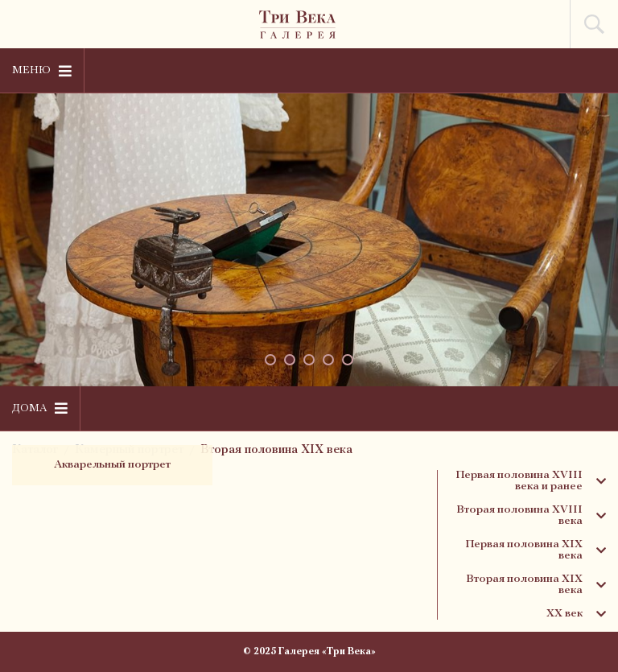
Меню (42, 71)
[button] (270, 360)
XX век (576, 614)
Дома (40, 408)
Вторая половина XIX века (276, 450)
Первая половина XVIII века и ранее (531, 481)
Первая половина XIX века (536, 550)
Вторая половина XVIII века (531, 516)
